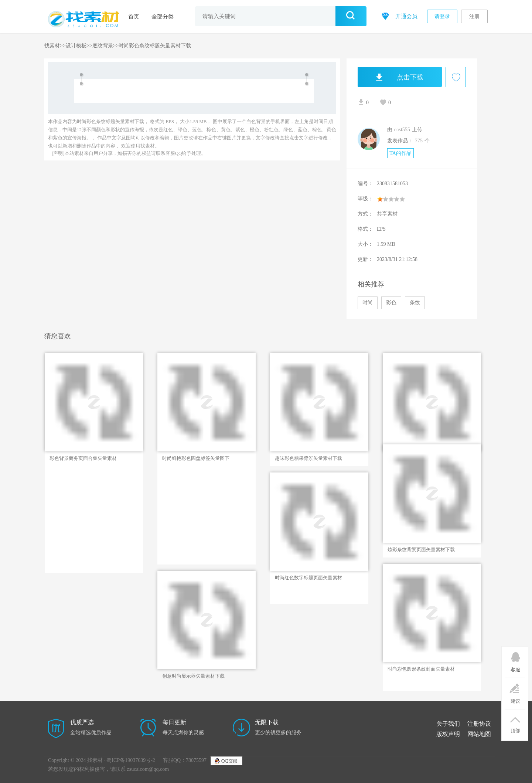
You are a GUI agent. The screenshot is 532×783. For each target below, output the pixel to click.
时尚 (368, 303)
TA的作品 (400, 153)
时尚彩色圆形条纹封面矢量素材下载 (421, 669)
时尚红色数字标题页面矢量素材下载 (308, 578)
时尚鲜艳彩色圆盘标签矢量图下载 (196, 458)
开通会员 (399, 16)
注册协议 (479, 724)
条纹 (415, 303)
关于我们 (448, 724)
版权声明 (448, 734)
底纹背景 (103, 46)
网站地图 (479, 734)
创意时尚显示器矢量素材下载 (193, 676)
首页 (134, 17)
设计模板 (76, 46)
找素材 (52, 46)
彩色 (391, 303)
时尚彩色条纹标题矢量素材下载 (155, 46)
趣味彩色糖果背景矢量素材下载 (308, 458)
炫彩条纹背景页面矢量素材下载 (421, 550)
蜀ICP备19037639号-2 (131, 760)
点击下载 (391, 77)
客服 (515, 660)
